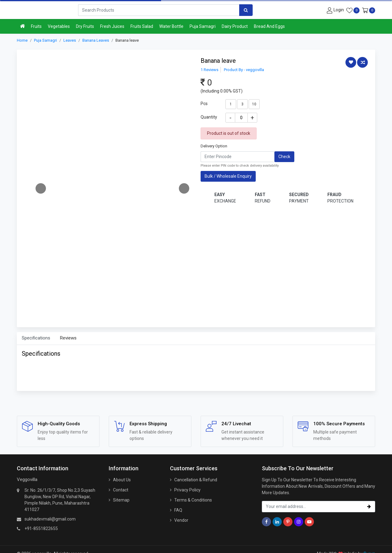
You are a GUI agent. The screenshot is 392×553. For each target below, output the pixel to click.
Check (284, 157)
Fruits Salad (142, 26)
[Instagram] (299, 522)
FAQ (178, 510)
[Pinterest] (288, 522)
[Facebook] (266, 522)
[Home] (22, 27)
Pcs (204, 104)
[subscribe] (369, 507)
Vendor (181, 520)
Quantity (209, 117)
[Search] (159, 10)
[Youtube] (309, 522)
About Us (122, 480)
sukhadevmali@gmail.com (50, 519)
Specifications (36, 338)
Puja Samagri (203, 26)
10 (254, 104)
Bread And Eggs (269, 26)
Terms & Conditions (193, 500)
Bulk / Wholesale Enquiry (228, 176)
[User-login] (334, 10)
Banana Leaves (96, 40)
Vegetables (59, 26)
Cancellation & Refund (196, 480)
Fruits (36, 26)
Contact (121, 490)
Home (22, 40)
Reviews (68, 338)
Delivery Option (214, 146)
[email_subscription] (313, 507)
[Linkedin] (277, 522)
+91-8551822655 (41, 528)
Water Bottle (171, 26)
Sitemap (121, 500)
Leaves (70, 40)
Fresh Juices (112, 26)
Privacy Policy (187, 490)
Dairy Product (235, 26)
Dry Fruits (85, 26)
